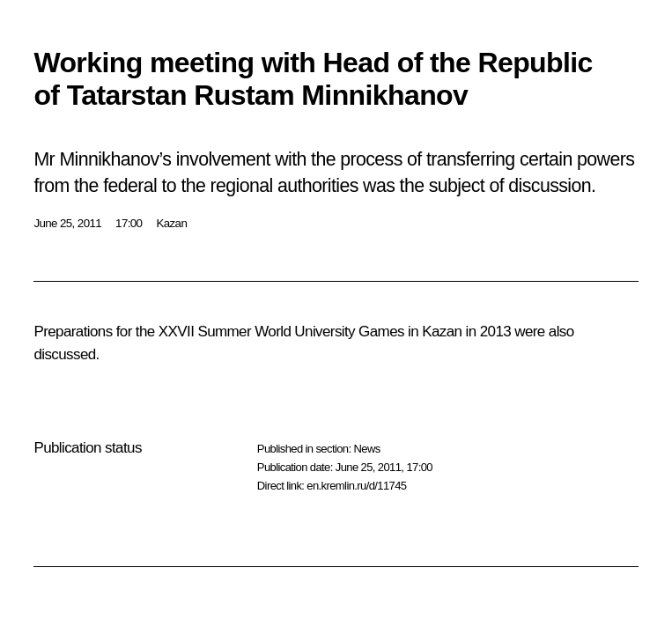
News (366, 449)
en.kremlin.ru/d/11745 (356, 486)
